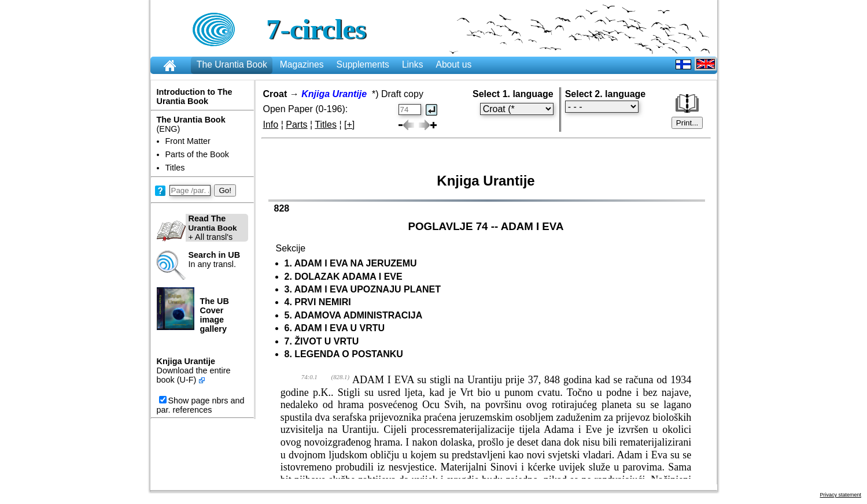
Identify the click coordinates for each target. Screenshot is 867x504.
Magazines (302, 64)
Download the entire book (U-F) (194, 375)
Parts (296, 125)
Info (271, 125)
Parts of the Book (197, 154)
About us (453, 64)
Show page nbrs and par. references (201, 405)
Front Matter (188, 141)
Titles (175, 168)
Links (413, 64)
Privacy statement (840, 495)
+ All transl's (197, 228)
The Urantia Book (232, 64)
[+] (349, 125)
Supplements (362, 64)
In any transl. (215, 260)
